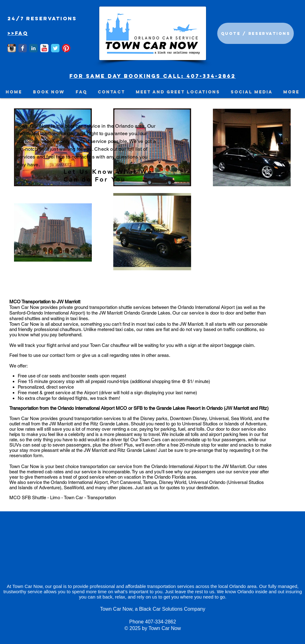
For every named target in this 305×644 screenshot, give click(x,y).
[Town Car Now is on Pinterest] (66, 48)
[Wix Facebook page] (23, 48)
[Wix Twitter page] (55, 48)
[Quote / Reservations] (256, 33)
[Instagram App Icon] (12, 48)
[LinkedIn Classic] (33, 48)
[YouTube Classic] (44, 48)
